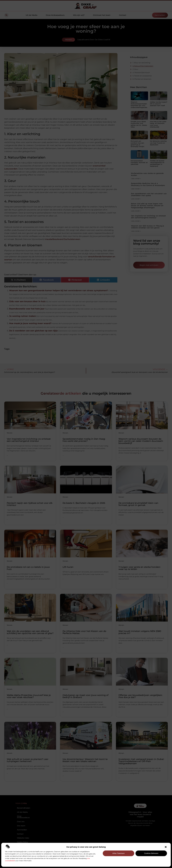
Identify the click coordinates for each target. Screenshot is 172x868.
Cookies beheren (151, 853)
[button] (166, 847)
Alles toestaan (119, 853)
